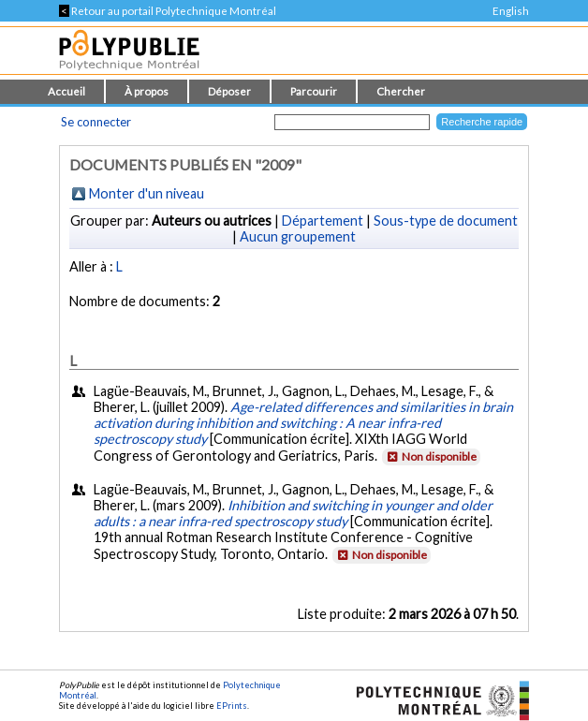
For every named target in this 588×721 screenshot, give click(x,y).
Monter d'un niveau (147, 193)
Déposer (229, 91)
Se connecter (96, 122)
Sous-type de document (446, 221)
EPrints (232, 706)
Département (323, 221)
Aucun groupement (298, 236)
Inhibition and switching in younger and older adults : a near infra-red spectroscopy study (293, 513)
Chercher (401, 91)
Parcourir (314, 91)
